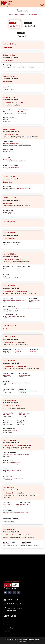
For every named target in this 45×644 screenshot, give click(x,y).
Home (7, 622)
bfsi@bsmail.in (11, 610)
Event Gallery (9, 628)
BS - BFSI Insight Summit (25, 640)
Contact (7, 631)
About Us (8, 625)
